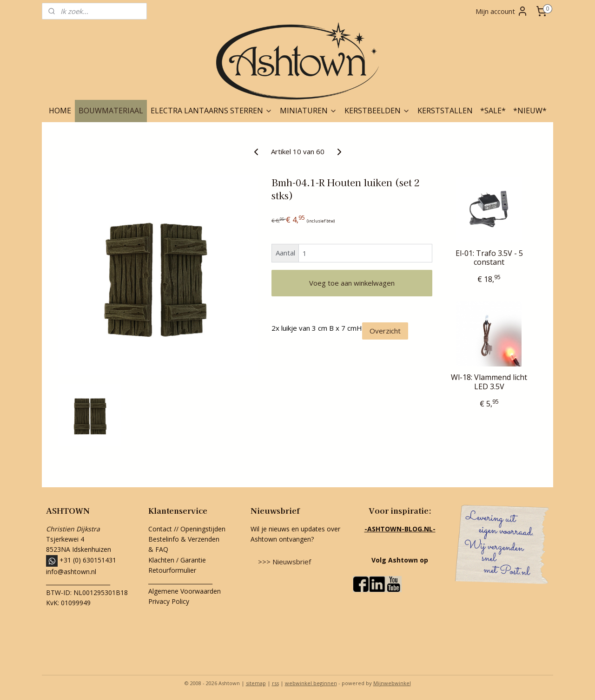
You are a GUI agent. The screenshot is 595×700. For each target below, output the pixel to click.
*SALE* (493, 111)
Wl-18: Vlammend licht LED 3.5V (489, 382)
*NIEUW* (530, 111)
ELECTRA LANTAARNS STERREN (212, 111)
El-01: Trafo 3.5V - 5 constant (489, 258)
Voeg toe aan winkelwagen (352, 283)
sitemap (256, 683)
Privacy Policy (169, 601)
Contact (160, 529)
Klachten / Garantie (177, 560)
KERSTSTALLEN (445, 111)
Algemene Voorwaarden (185, 591)
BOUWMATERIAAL (111, 111)
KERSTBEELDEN (377, 111)
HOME (60, 111)
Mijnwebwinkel (392, 683)
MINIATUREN (308, 111)
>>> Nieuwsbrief (284, 562)
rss (275, 683)
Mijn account (502, 11)
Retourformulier (173, 570)
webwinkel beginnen (311, 683)
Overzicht (385, 331)
